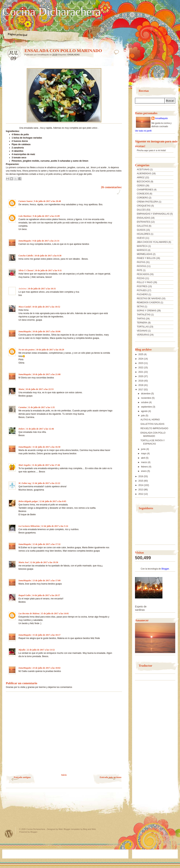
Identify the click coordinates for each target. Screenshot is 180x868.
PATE (140, 270)
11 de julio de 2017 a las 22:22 (46, 483)
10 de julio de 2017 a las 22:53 (40, 389)
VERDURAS (143, 335)
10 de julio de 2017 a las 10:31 (42, 289)
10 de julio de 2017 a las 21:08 (46, 374)
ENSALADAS (74, 55)
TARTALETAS (144, 315)
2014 (141, 485)
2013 (141, 490)
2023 (141, 363)
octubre (145, 402)
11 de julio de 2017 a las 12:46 (40, 429)
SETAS (140, 307)
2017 (141, 390)
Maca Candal (25, 307)
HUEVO (141, 238)
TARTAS (141, 319)
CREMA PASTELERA (147, 202)
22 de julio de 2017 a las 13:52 (41, 650)
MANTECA (142, 246)
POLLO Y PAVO (145, 282)
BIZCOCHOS (143, 182)
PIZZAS (141, 278)
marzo (144, 462)
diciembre (146, 394)
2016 (141, 476)
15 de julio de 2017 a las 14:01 (55, 613)
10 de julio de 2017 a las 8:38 (48, 256)
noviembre (146, 398)
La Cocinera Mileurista (29, 526)
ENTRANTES (144, 222)
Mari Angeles (25, 465)
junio (144, 449)
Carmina (22, 407)
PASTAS (141, 262)
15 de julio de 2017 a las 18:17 (46, 635)
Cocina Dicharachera (51, 12)
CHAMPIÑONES (145, 190)
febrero (145, 467)
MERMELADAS (145, 254)
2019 (141, 381)
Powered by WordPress (9, 834)
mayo (144, 454)
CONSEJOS (143, 194)
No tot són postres (27, 350)
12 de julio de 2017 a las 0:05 (53, 501)
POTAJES (142, 290)
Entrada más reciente (111, 777)
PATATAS (141, 266)
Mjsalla (22, 650)
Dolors (21, 429)
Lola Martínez (25, 216)
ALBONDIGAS (144, 174)
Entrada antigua (22, 777)
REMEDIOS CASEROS (148, 303)
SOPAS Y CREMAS (147, 311)
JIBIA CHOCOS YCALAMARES (152, 242)
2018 (141, 385)
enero (144, 471)
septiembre (147, 407)
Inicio (64, 775)
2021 (141, 372)
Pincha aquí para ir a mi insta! (151, 150)
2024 (141, 359)
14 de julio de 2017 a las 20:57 (46, 595)
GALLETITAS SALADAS (152, 424)
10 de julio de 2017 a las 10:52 (46, 307)
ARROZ (141, 178)
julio (143, 416)
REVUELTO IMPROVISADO (154, 428)
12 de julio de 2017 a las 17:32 (46, 544)
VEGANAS (142, 331)
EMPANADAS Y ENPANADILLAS (153, 214)
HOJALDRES (143, 234)
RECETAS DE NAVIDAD (149, 298)
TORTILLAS (143, 327)
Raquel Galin (25, 595)
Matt (60, 829)
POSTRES (142, 286)
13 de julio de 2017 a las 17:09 (46, 580)
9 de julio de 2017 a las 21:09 (46, 216)
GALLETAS (142, 226)
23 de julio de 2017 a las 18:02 (46, 668)
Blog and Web (89, 829)
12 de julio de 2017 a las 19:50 (44, 562)
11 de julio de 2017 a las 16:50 (46, 447)
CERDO (141, 186)
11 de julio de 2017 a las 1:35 (41, 407)
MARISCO (142, 250)
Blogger (165, 569)
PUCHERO (142, 294)
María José (24, 562)
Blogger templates (72, 829)
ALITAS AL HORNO (150, 420)
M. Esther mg (25, 483)
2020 (141, 376)
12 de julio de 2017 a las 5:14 (55, 526)
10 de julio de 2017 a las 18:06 (46, 331)
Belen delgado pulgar (28, 501)
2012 (141, 494)
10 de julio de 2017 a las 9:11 (48, 270)
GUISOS (141, 230)
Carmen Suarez (26, 201)
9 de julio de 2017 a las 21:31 (46, 241)
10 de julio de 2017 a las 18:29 (50, 350)
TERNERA (142, 323)
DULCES (141, 210)
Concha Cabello (26, 256)
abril (143, 458)
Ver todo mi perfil (143, 131)
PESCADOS (143, 274)
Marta (21, 389)
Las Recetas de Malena (29, 613)
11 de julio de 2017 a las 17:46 (46, 465)
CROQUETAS (144, 206)
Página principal (17, 34)
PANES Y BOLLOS (146, 258)
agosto (145, 411)
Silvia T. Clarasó (26, 270)
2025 (141, 354)
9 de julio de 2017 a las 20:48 (47, 201)
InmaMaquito (25, 241)
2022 (141, 368)
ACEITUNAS (143, 169)
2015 (141, 481)
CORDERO (142, 198)
